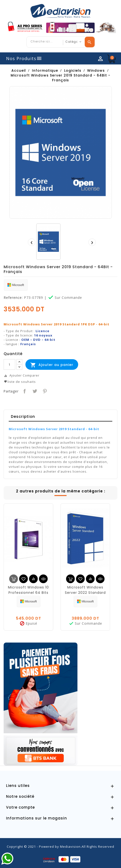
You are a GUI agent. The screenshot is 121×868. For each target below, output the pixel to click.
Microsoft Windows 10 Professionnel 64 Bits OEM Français (28, 593)
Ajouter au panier (52, 365)
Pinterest (44, 391)
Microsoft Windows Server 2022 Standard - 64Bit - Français (85, 593)
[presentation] (31, 242)
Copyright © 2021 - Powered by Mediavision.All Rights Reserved (60, 847)
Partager (24, 391)
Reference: (13, 298)
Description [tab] (23, 416)
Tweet (34, 391)
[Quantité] (9, 364)
